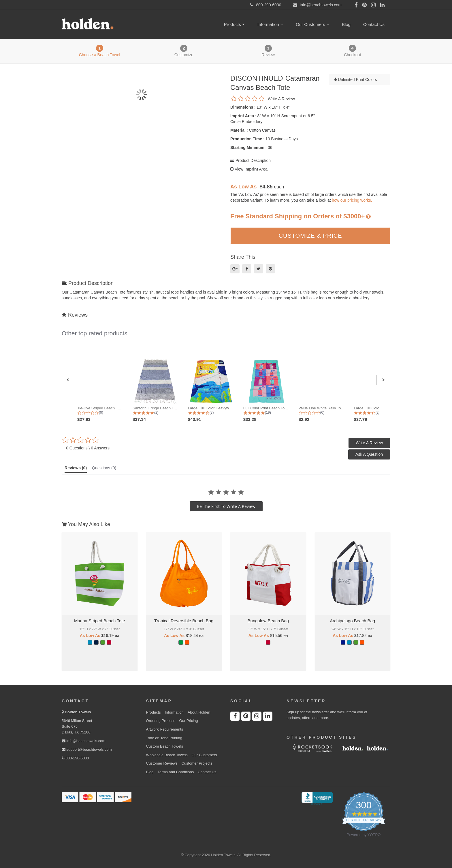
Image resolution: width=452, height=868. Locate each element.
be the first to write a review (226, 506)
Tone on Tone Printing (164, 738)
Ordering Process (161, 721)
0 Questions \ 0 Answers (88, 448)
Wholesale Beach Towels (167, 755)
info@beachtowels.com (83, 741)
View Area (249, 169)
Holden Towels (78, 712)
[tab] (76, 469)
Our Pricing (189, 721)
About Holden (199, 712)
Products (234, 24)
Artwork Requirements (165, 729)
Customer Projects (197, 763)
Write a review (281, 99)
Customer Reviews (162, 763)
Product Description (251, 160)
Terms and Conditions (176, 772)
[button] (68, 380)
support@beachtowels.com (87, 749)
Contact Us (374, 24)
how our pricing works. (352, 200)
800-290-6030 (75, 758)
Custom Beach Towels (165, 746)
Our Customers (312, 24)
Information (270, 24)
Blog (346, 24)
